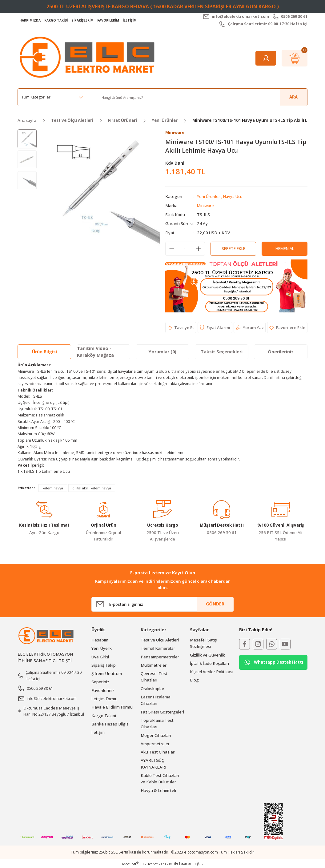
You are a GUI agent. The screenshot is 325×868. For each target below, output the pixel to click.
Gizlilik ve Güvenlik (207, 655)
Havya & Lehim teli (158, 790)
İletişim (98, 733)
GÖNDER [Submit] (215, 604)
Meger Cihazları (156, 735)
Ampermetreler (155, 744)
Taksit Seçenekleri (222, 352)
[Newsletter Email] (162, 604)
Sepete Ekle (233, 249)
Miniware (206, 206)
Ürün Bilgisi (44, 352)
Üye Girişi (100, 657)
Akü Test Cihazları (158, 752)
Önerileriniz (281, 352)
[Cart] (295, 58)
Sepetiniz (100, 682)
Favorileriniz (103, 690)
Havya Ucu (233, 197)
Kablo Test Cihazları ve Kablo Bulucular (160, 779)
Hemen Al (285, 249)
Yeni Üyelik (102, 649)
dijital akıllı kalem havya (92, 488)
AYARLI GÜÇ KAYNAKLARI (153, 764)
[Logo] (89, 58)
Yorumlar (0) (162, 352)
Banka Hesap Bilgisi (110, 724)
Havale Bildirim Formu (112, 707)
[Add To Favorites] (287, 328)
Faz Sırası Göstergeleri (162, 712)
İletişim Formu (104, 699)
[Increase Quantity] (199, 249)
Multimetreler (154, 665)
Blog (194, 680)
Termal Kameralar (158, 649)
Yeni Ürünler (209, 197)
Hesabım (100, 640)
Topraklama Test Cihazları (157, 723)
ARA (293, 97)
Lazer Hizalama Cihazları (156, 700)
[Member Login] (266, 58)
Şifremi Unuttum (107, 674)
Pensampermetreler (160, 657)
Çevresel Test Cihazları (154, 677)
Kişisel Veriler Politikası (212, 672)
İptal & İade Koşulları (209, 663)
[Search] (202, 97)
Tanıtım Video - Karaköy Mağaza (95, 352)
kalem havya (53, 488)
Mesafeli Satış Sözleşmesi (203, 643)
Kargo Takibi (104, 716)
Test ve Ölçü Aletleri (160, 640)
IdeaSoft (130, 864)
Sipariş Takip (104, 665)
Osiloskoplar (152, 689)
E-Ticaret (150, 864)
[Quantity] (185, 249)
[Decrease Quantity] (172, 249)
